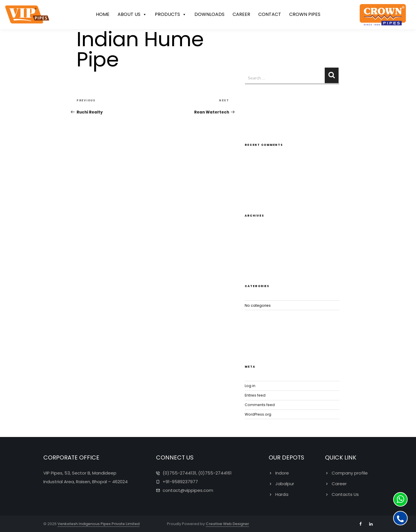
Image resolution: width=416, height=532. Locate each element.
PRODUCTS (171, 15)
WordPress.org (258, 414)
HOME (103, 15)
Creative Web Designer (227, 523)
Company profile (350, 473)
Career (339, 483)
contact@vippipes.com (188, 490)
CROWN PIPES (305, 15)
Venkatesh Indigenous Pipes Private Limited (99, 523)
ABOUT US (132, 15)
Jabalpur (285, 483)
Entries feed (255, 395)
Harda (282, 494)
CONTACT (270, 15)
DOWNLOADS (209, 15)
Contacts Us (345, 494)
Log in (250, 385)
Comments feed (260, 404)
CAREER (241, 15)
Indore (282, 473)
